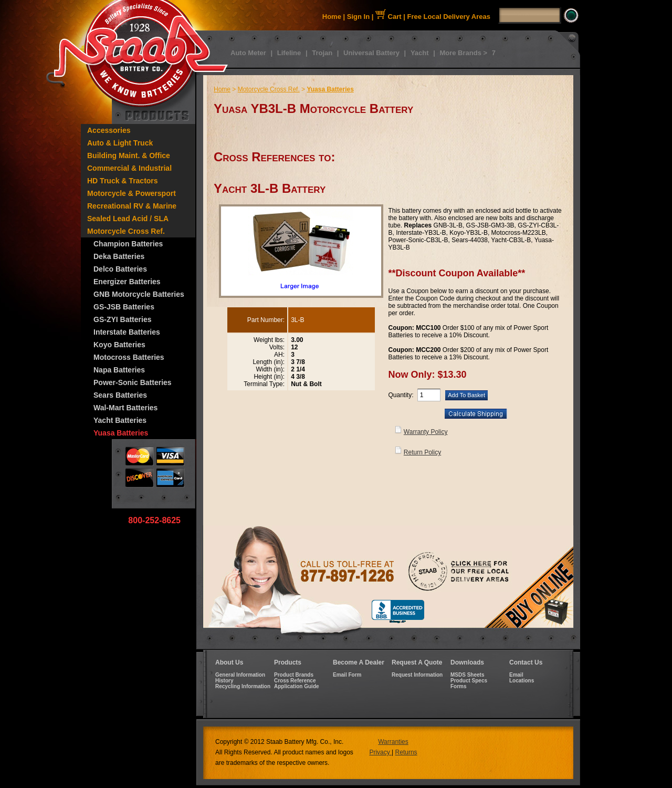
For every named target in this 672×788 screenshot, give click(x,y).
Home (332, 17)
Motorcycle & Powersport (132, 193)
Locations (522, 681)
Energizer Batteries (127, 282)
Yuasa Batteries (121, 433)
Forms (459, 686)
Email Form (347, 675)
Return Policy (422, 452)
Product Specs (469, 681)
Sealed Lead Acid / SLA (128, 219)
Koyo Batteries (119, 345)
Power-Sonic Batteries (133, 382)
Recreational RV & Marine (132, 206)
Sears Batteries (120, 395)
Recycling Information (243, 686)
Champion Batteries (128, 244)
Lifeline (289, 53)
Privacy (380, 752)
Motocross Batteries (129, 357)
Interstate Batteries (127, 332)
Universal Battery (371, 53)
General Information (240, 675)
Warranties (393, 742)
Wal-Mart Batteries (125, 408)
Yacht (420, 53)
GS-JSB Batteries (124, 307)
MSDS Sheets (467, 675)
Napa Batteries (119, 370)
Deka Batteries (119, 256)
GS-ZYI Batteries (122, 319)
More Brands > (463, 53)
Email (516, 675)
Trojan (322, 53)
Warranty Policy (426, 432)
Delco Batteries (120, 269)
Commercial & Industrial (129, 168)
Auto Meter (248, 53)
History (224, 681)
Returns (406, 752)
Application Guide (297, 686)
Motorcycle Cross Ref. (126, 231)
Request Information (417, 675)
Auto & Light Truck (120, 143)
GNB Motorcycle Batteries (139, 294)
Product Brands (294, 675)
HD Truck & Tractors (123, 181)
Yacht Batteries (120, 420)
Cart (388, 17)
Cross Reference (295, 681)
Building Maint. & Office (129, 155)
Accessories (109, 130)
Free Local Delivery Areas (449, 17)
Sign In (358, 17)
